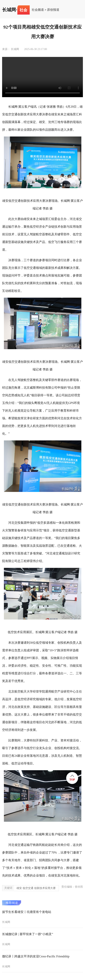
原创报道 (53, 10)
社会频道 (38, 10)
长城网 (9, 10)
